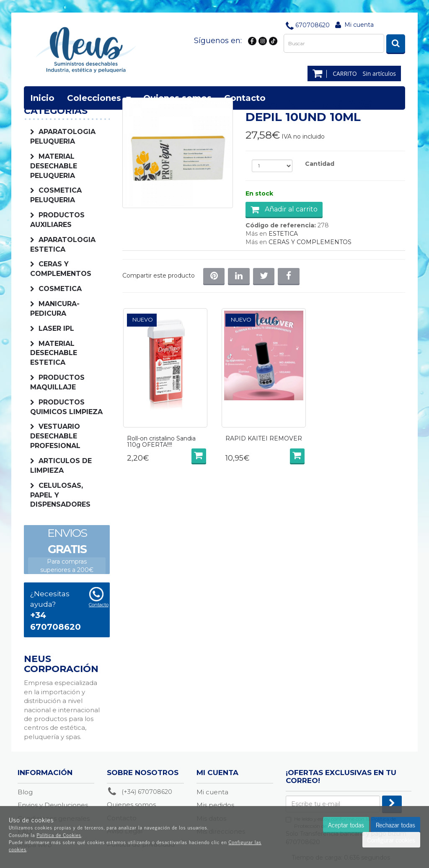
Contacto (245, 98)
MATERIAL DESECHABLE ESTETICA (54, 353)
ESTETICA (283, 234)
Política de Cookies (59, 835)
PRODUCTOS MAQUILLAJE (57, 382)
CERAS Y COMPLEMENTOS (61, 269)
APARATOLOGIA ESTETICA (63, 245)
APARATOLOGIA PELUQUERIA (63, 137)
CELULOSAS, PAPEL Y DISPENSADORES (60, 495)
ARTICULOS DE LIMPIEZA (61, 466)
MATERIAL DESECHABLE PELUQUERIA (54, 166)
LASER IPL (56, 328)
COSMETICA (60, 289)
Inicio (42, 98)
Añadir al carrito (284, 209)
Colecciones (99, 98)
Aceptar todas (346, 824)
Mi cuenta (359, 25)
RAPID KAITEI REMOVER (264, 439)
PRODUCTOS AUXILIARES (57, 220)
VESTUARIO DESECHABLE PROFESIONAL (55, 436)
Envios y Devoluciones (53, 805)
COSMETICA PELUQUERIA (56, 195)
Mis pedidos (215, 805)
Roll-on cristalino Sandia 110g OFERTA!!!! (161, 442)
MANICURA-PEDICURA (55, 309)
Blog (25, 792)
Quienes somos (177, 98)
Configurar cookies (391, 840)
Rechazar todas (395, 824)
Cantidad (320, 164)
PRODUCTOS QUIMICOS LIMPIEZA (66, 407)
